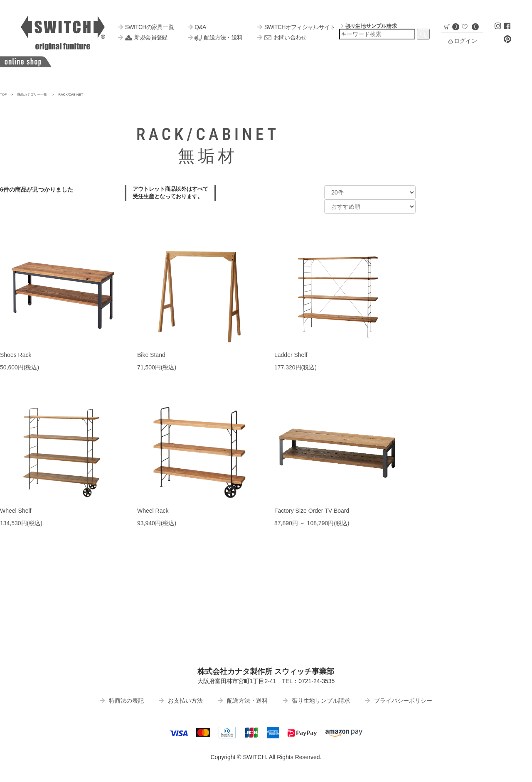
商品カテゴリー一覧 (32, 95)
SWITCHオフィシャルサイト (296, 27)
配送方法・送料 (215, 37)
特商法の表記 (122, 701)
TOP (4, 95)
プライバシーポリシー (399, 701)
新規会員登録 (143, 37)
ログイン (462, 41)
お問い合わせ (282, 37)
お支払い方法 (181, 701)
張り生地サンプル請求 (316, 701)
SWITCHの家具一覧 (146, 27)
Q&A (197, 27)
